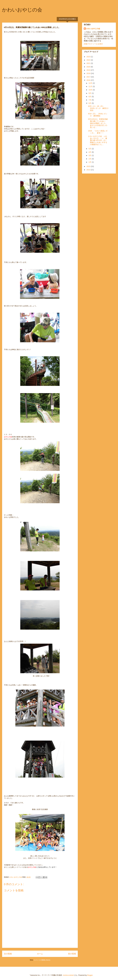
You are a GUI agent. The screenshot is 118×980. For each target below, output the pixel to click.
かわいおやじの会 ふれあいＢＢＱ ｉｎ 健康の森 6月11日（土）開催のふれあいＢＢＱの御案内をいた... (98, 140)
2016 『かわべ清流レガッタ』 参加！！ (98, 132)
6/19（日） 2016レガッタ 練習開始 (98, 115)
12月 (91, 83)
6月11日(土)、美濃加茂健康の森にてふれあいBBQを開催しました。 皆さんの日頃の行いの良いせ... (98, 123)
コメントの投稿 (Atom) (42, 960)
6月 (90, 103)
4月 (90, 152)
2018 (89, 73)
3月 (90, 155)
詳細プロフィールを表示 (93, 44)
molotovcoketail (68, 975)
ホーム (40, 954)
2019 (89, 70)
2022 (89, 60)
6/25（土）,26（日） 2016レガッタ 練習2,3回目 (98, 108)
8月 (90, 97)
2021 (89, 63)
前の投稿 (72, 954)
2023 (89, 57)
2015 (89, 166)
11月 (91, 86)
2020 (89, 67)
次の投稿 (8, 954)
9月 (90, 93)
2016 (89, 80)
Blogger (90, 975)
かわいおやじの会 (22, 10)
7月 (90, 100)
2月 (90, 159)
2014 (89, 170)
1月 (90, 162)
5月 (90, 149)
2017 (89, 77)
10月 (91, 90)
